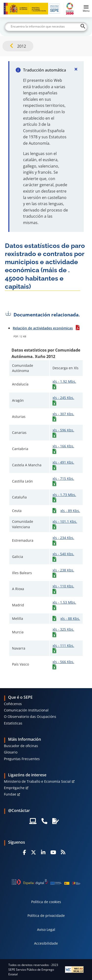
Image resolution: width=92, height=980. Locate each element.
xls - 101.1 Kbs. (65, 521)
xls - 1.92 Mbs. (64, 381)
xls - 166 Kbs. (63, 446)
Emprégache (14, 788)
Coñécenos (13, 704)
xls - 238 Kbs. (63, 570)
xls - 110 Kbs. (63, 586)
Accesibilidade (46, 943)
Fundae (10, 794)
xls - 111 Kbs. (63, 646)
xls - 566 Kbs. (63, 662)
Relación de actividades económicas (43, 328)
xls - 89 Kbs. (70, 511)
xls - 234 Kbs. (63, 538)
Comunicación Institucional (26, 710)
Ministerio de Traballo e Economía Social (37, 781)
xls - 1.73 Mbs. (64, 495)
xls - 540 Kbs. (63, 554)
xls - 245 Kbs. (63, 398)
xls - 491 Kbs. (63, 462)
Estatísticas (13, 723)
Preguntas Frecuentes (22, 759)
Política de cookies (46, 902)
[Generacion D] (46, 882)
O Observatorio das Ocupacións (30, 717)
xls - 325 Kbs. (63, 629)
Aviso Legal (46, 930)
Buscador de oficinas (21, 746)
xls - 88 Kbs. (70, 618)
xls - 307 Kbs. (63, 414)
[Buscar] (46, 27)
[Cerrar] (76, 69)
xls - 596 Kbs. (63, 430)
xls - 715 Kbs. (63, 478)
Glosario (11, 752)
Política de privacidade (46, 916)
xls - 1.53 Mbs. (64, 602)
